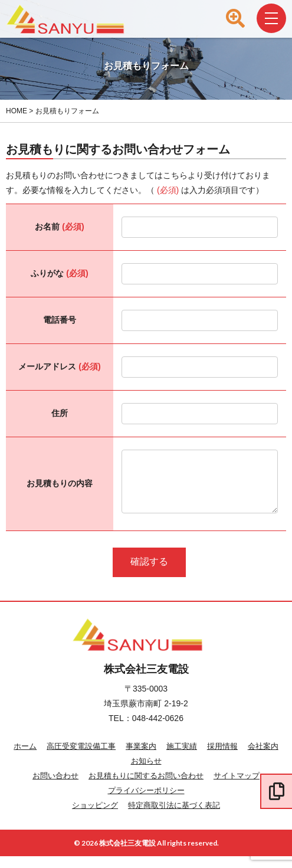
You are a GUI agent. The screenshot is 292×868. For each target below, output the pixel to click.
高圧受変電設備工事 (81, 758)
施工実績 (182, 758)
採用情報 (222, 758)
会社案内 (263, 758)
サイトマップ (237, 787)
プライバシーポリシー (146, 802)
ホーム (25, 758)
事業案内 (141, 758)
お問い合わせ (55, 787)
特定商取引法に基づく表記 (174, 817)
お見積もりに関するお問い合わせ (146, 787)
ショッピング (95, 817)
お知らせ (146, 773)
